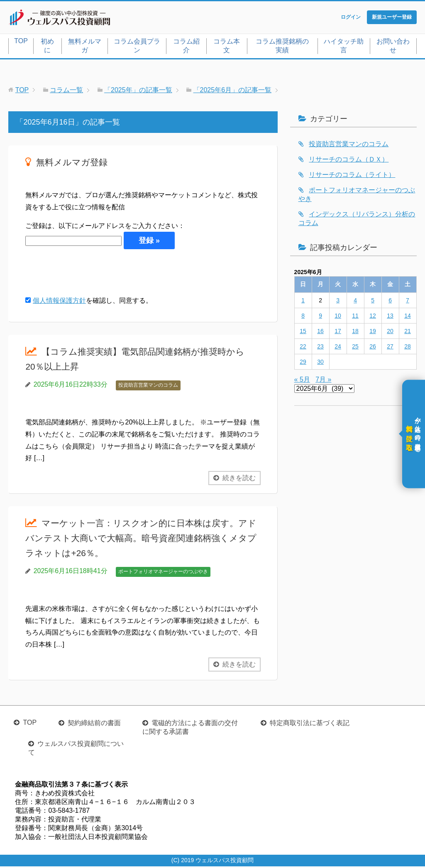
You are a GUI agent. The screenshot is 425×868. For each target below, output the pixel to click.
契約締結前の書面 (94, 725)
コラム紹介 (186, 47)
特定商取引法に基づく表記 (310, 725)
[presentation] (88, 274)
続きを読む (239, 480)
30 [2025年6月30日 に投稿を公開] (320, 363)
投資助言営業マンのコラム (148, 387)
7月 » (323, 381)
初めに (47, 47)
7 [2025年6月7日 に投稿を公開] (408, 302)
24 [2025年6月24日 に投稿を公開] (338, 348)
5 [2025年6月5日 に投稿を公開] (373, 302)
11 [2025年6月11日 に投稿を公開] (355, 317)
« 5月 (302, 381)
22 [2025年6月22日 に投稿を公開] (303, 348)
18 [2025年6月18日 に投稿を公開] (355, 333)
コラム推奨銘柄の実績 (282, 47)
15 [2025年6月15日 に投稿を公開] (303, 333)
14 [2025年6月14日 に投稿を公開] (408, 317)
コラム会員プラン (137, 47)
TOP (21, 43)
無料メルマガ (85, 47)
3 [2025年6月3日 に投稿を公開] (338, 302)
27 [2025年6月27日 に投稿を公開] (390, 348)
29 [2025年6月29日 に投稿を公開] (303, 363)
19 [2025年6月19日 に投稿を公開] (373, 333)
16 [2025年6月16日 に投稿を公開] (320, 333)
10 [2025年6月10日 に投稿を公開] (338, 317)
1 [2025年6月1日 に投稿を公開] (303, 302)
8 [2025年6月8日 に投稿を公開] (303, 317)
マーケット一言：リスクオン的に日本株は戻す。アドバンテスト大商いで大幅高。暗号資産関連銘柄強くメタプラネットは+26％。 (142, 539)
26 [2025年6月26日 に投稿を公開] (373, 348)
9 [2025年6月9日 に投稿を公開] (320, 317)
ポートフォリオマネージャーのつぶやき (163, 573)
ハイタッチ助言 (344, 47)
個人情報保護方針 (59, 303)
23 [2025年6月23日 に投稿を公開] (320, 348)
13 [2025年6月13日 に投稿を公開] (390, 317)
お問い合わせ (393, 47)
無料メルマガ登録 (77, 163)
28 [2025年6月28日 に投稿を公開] (408, 348)
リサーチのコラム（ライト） (352, 176)
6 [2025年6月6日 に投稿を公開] (390, 302)
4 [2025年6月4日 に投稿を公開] (355, 302)
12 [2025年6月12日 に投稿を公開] (373, 317)
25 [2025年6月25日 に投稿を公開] (355, 348)
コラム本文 (227, 47)
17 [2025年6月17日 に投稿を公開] (338, 333)
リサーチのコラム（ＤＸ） (349, 161)
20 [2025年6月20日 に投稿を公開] (390, 333)
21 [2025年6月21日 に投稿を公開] (408, 333)
